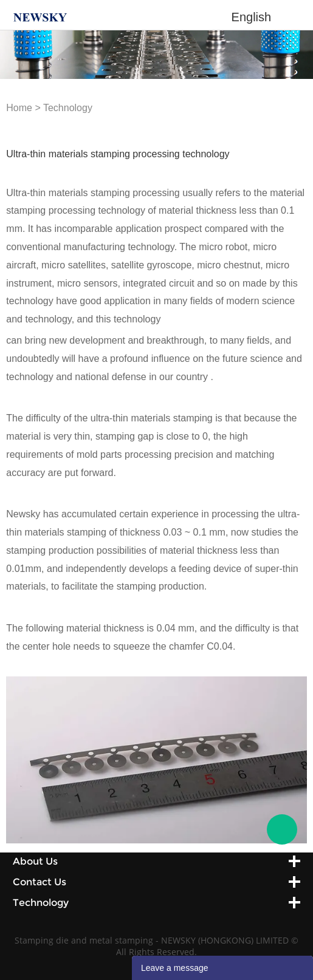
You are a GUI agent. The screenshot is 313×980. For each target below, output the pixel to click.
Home (19, 108)
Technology (68, 108)
